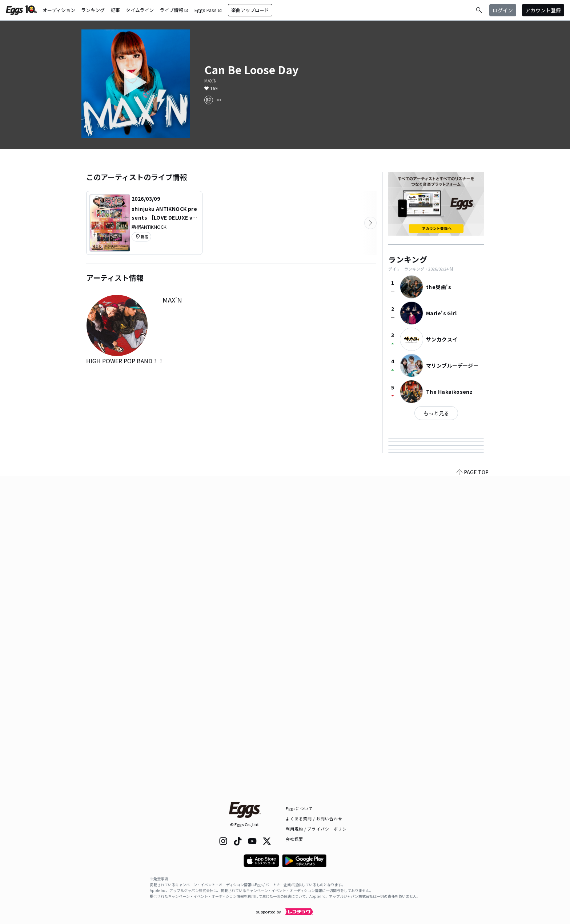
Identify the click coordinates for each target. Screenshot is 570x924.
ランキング (93, 10)
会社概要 (294, 839)
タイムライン (140, 10)
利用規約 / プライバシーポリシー (319, 829)
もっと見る (436, 413)
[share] (209, 100)
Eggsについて (300, 808)
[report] (219, 100)
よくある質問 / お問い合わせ (314, 819)
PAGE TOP (473, 788)
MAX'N (210, 81)
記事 (115, 10)
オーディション (59, 10)
